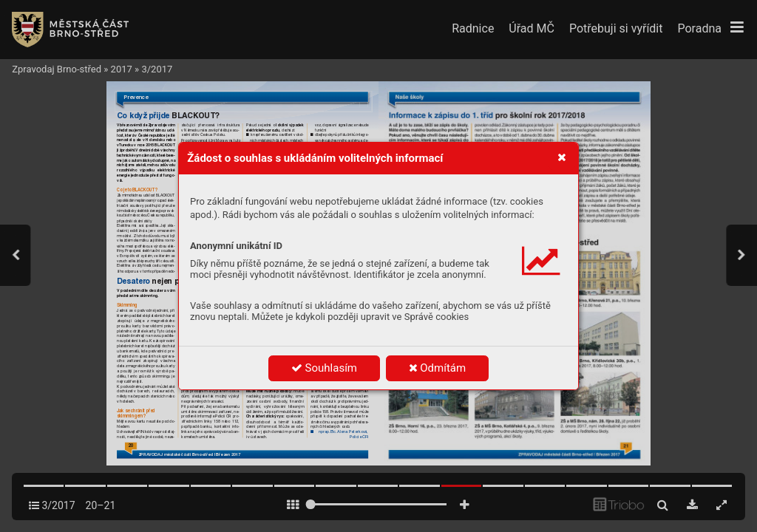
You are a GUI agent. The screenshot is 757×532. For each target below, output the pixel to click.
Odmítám (438, 368)
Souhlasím (324, 368)
